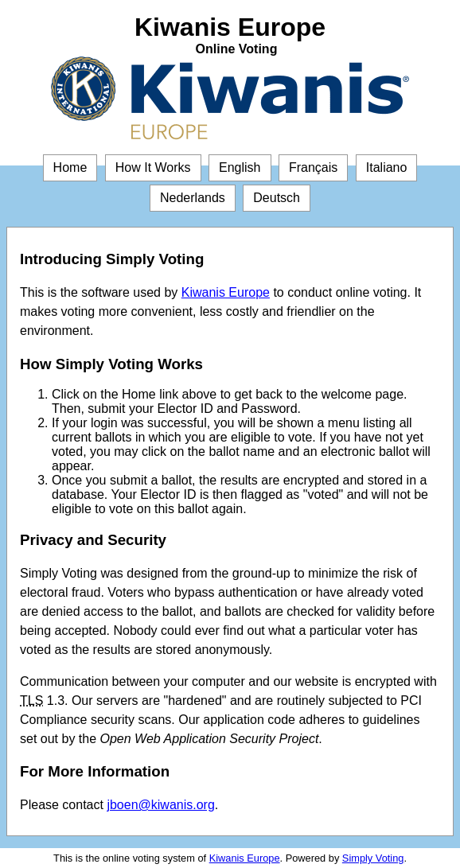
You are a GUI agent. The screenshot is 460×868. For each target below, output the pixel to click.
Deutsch (277, 198)
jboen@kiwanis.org (160, 805)
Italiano (387, 167)
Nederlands (193, 198)
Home (70, 167)
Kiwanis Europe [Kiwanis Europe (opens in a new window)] (226, 292)
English (240, 167)
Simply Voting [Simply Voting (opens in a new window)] (373, 858)
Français (313, 167)
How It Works (153, 167)
